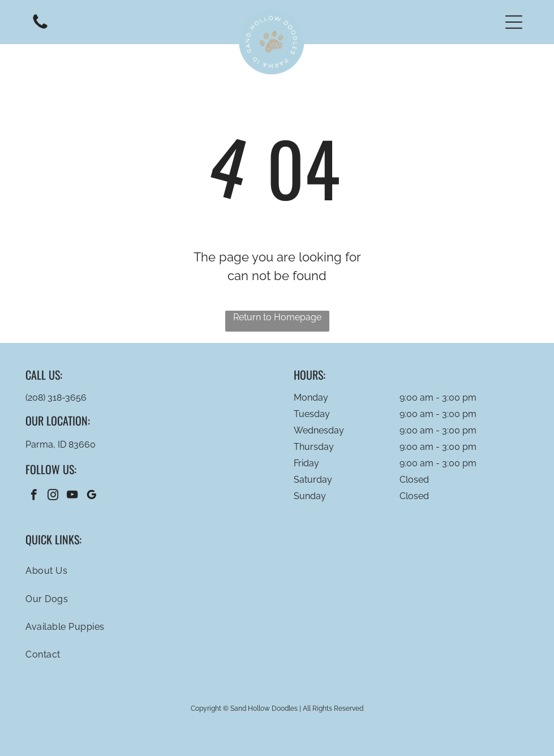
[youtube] (72, 496)
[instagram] (53, 496)
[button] (514, 22)
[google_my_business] (91, 496)
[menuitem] (277, 571)
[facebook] (34, 496)
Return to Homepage (277, 317)
